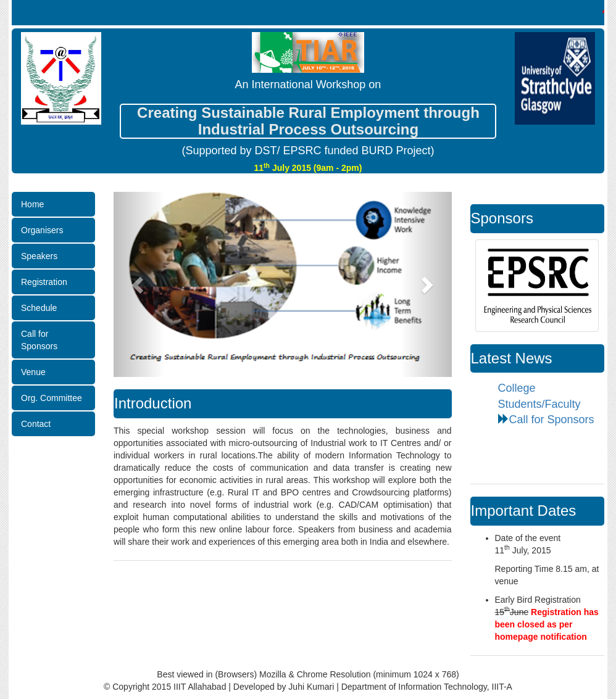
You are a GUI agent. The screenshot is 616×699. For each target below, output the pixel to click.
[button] (139, 284)
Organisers (42, 230)
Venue (33, 372)
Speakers (39, 256)
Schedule (39, 308)
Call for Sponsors (39, 340)
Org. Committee (52, 398)
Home (32, 204)
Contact (36, 424)
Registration (44, 282)
